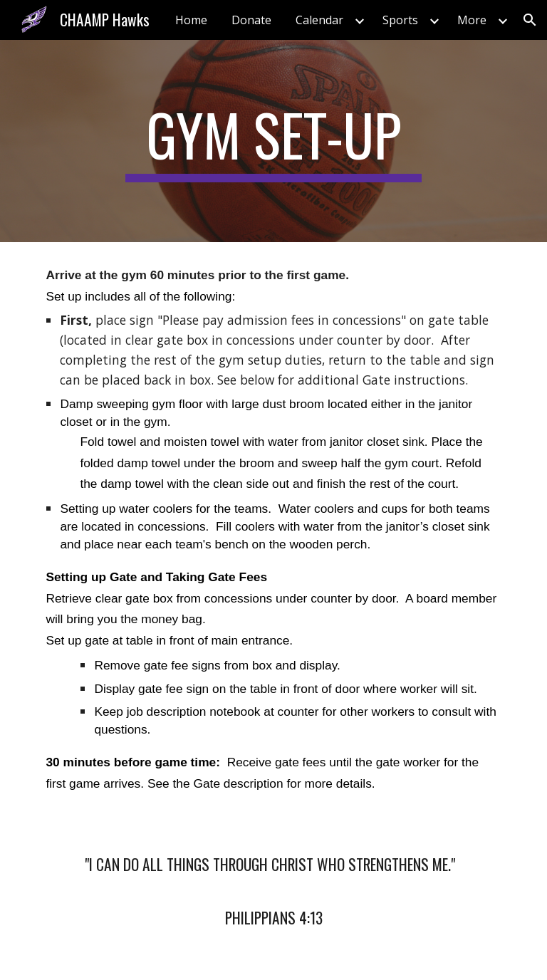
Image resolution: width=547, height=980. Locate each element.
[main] (273, 141)
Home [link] (191, 20)
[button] (530, 20)
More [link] (472, 20)
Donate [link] (251, 20)
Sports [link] (400, 20)
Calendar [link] (319, 20)
